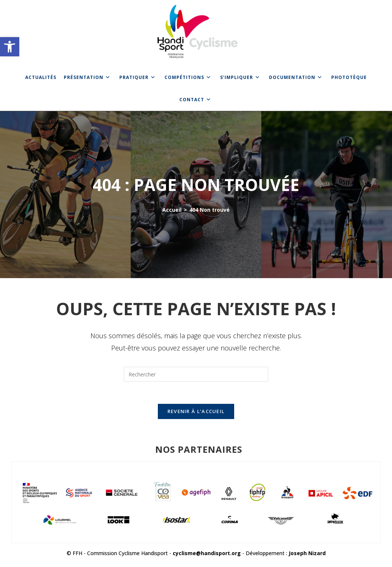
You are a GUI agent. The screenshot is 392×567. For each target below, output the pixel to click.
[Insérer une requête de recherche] (196, 374)
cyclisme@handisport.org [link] (207, 553)
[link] (10, 47)
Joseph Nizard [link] (307, 553)
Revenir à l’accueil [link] (196, 411)
